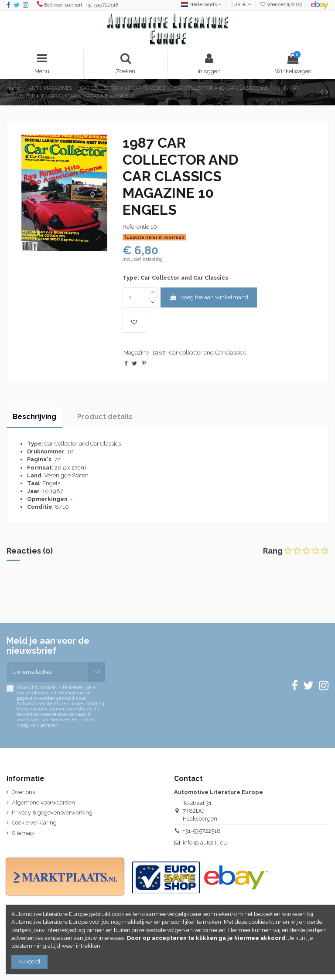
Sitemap (23, 833)
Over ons (23, 792)
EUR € (241, 4)
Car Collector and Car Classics (208, 353)
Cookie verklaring (34, 823)
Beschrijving (34, 417)
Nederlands (201, 4)
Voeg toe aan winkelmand (209, 297)
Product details (105, 417)
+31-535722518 (202, 831)
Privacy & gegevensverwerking (52, 813)
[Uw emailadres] (47, 672)
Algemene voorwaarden (43, 803)
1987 (159, 353)
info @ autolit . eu (205, 843)
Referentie (136, 227)
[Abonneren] (97, 672)
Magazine (136, 353)
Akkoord (29, 961)
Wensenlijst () (282, 4)
